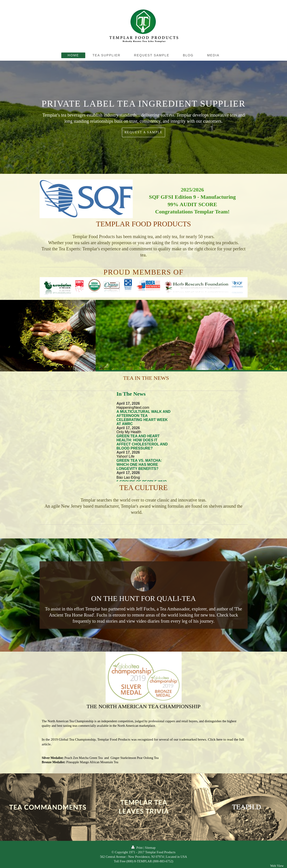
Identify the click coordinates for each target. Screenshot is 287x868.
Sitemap (150, 848)
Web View (277, 866)
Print (137, 848)
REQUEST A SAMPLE (143, 132)
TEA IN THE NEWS (145, 378)
